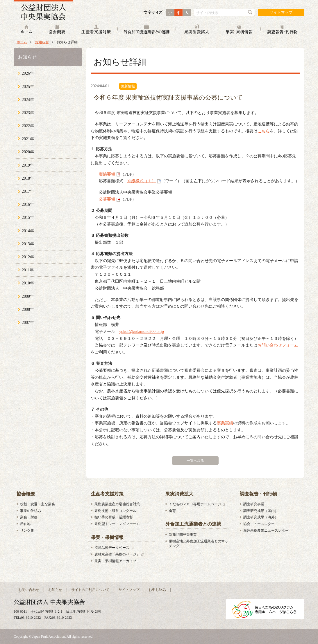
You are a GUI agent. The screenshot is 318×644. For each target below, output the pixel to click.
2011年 (28, 270)
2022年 (28, 126)
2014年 (28, 231)
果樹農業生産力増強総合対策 (117, 504)
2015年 (28, 218)
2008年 (28, 310)
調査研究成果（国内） (261, 511)
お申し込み (157, 590)
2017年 (28, 191)
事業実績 (225, 423)
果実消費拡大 (197, 30)
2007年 (28, 323)
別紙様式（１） (142, 181)
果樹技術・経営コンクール (115, 511)
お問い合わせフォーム (278, 345)
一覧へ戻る (195, 461)
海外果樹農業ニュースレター (266, 531)
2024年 (28, 100)
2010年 (28, 283)
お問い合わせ (29, 590)
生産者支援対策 (97, 30)
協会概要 (57, 30)
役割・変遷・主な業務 (37, 504)
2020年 (28, 152)
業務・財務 (29, 517)
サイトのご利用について (90, 590)
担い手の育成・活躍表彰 (114, 517)
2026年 (28, 73)
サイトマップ (281, 12)
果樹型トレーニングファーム (117, 524)
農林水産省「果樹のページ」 (117, 554)
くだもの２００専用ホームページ (195, 504)
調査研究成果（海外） (261, 517)
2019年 (28, 165)
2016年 (28, 204)
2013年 (28, 244)
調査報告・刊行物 (283, 30)
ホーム (26, 30)
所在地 (25, 524)
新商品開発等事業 (183, 535)
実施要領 (107, 174)
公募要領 (107, 199)
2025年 (28, 87)
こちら (264, 131)
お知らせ (42, 42)
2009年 (28, 296)
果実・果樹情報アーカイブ (115, 561)
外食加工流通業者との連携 (147, 30)
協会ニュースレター (259, 524)
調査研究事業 (254, 504)
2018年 (28, 178)
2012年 (28, 257)
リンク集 (27, 531)
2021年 (28, 139)
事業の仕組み (31, 511)
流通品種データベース (112, 548)
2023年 (28, 113)
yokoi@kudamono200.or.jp (142, 332)
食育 (172, 511)
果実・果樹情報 (240, 30)
